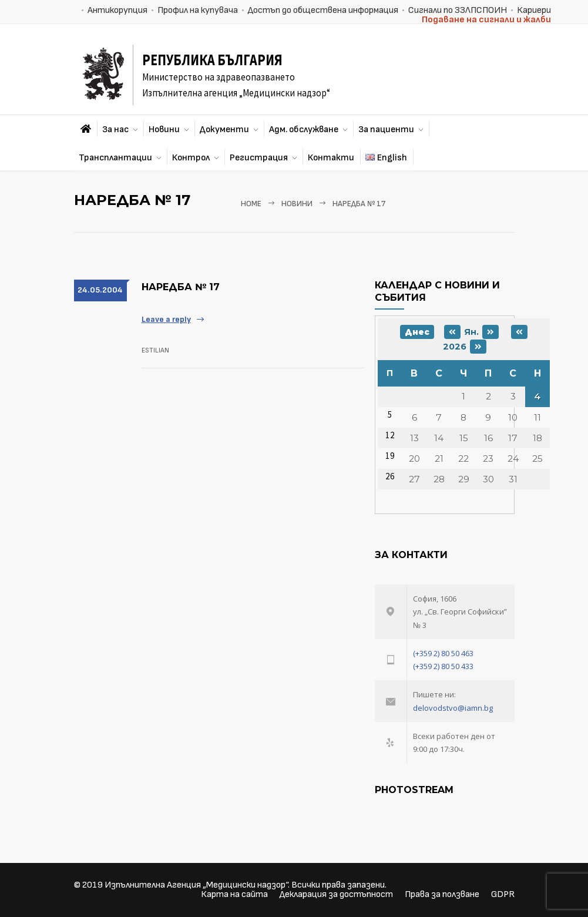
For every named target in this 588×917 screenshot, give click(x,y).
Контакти (331, 158)
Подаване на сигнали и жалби (486, 20)
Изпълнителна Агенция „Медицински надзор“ (196, 885)
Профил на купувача (198, 10)
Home (251, 204)
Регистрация (259, 158)
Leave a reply (166, 319)
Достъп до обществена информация (323, 10)
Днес (417, 332)
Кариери (534, 10)
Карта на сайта (234, 894)
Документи (224, 130)
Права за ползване (442, 894)
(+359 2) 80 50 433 (443, 666)
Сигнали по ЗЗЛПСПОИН (458, 10)
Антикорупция (117, 10)
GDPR (503, 894)
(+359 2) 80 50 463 (443, 653)
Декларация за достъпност (336, 894)
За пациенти (386, 130)
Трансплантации (115, 158)
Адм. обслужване (304, 130)
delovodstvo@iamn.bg (453, 708)
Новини (164, 130)
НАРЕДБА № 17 (181, 287)
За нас (115, 130)
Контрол (191, 158)
